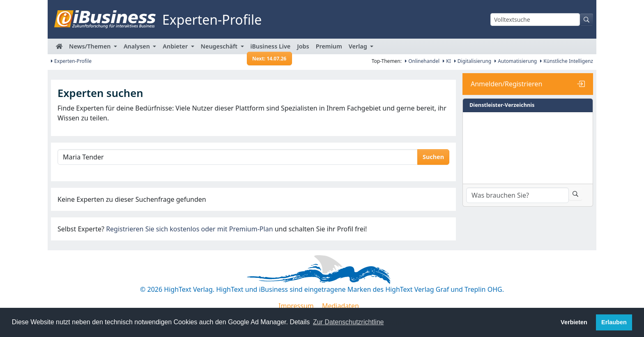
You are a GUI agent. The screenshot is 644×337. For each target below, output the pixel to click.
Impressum (296, 306)
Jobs (303, 46)
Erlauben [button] (614, 322)
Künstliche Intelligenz (567, 61)
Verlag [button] (359, 46)
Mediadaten (340, 306)
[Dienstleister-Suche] (517, 195)
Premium (329, 46)
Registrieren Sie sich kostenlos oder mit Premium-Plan (189, 229)
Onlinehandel (422, 61)
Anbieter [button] (176, 46)
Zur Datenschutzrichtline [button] (348, 322)
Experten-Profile (71, 61)
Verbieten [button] (574, 322)
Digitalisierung (473, 61)
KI (447, 61)
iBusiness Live (270, 48)
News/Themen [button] (91, 46)
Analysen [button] (138, 46)
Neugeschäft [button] (220, 46)
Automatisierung (516, 61)
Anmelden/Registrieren (506, 84)
